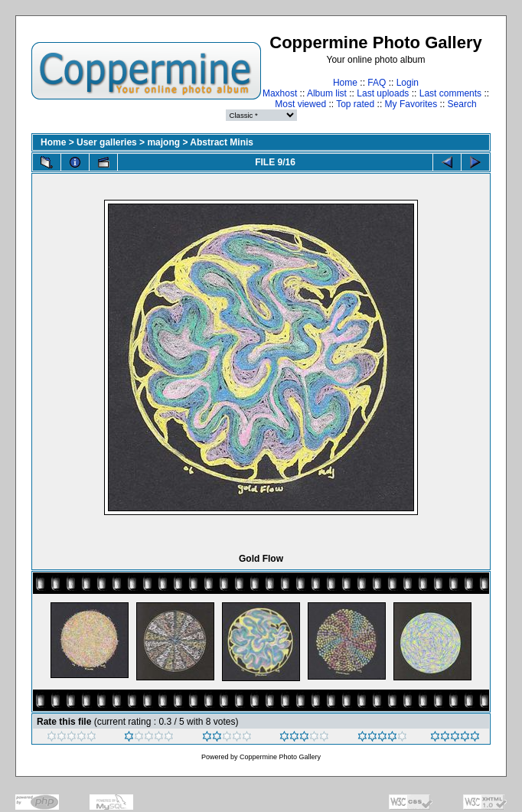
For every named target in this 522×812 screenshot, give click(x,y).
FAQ (377, 83)
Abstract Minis (222, 142)
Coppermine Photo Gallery (280, 757)
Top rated (355, 104)
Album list (327, 93)
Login (408, 83)
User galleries (107, 142)
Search (462, 104)
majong (163, 142)
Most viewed (300, 104)
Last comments (450, 93)
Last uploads (383, 93)
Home (345, 83)
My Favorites (411, 104)
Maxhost (280, 93)
